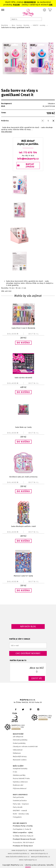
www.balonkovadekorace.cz (18, 857)
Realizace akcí (18, 785)
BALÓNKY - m (18, 811)
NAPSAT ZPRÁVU (30, 165)
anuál (25, 811)
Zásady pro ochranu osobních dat (25, 746)
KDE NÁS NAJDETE (20, 823)
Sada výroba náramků (23, 378)
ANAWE (28, 867)
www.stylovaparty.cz (28, 860)
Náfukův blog (28, 627)
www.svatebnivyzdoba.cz (19, 853)
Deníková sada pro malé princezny (23, 477)
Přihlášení (44, 10)
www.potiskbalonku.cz (41, 857)
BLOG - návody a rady (21, 814)
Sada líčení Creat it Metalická (23, 328)
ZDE (51, 5)
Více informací (7, 132)
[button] (23, 343)
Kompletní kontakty (20, 769)
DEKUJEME (29, 2)
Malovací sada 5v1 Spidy (23, 576)
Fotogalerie (17, 817)
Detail (34, 334)
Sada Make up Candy (23, 427)
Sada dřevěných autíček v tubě (23, 526)
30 (35, 2)
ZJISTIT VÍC (37, 678)
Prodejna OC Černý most (23, 846)
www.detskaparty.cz (40, 853)
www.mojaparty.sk (37, 850)
